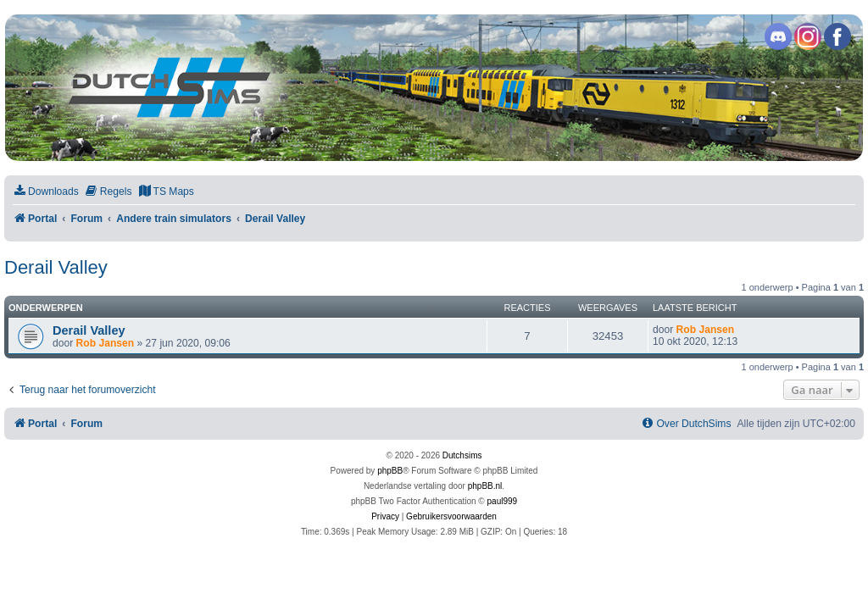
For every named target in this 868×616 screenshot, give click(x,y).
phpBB (390, 471)
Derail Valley (56, 267)
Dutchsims (462, 455)
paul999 (503, 501)
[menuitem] (46, 192)
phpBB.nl (485, 486)
